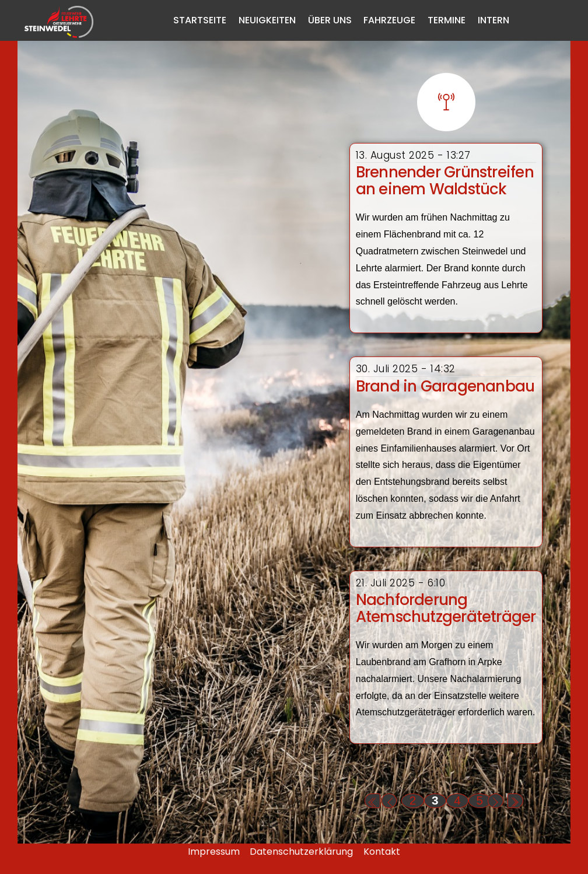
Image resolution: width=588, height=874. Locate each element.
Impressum (214, 852)
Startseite (200, 20)
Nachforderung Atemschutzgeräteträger (446, 608)
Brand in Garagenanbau (445, 386)
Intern (494, 20)
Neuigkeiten (267, 20)
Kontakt (382, 852)
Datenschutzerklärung (301, 852)
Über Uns (330, 20)
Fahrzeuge (389, 20)
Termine (447, 20)
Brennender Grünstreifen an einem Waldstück (445, 181)
